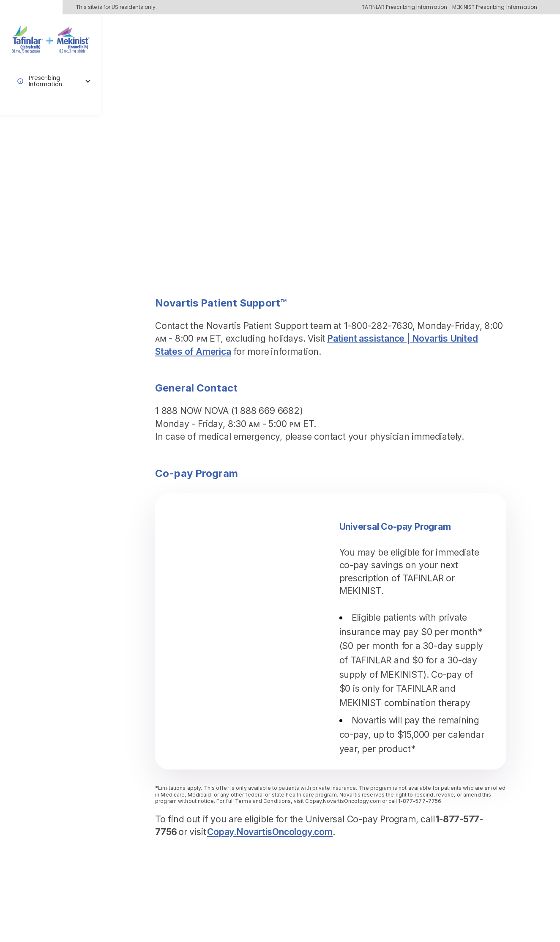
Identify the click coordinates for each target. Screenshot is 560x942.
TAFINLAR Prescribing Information (404, 7)
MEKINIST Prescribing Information (495, 7)
